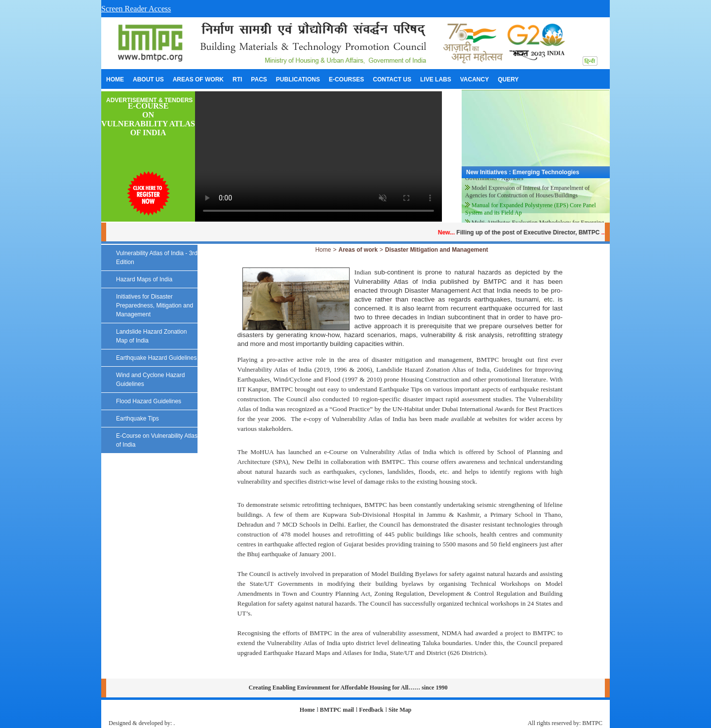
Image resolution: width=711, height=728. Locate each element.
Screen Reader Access (136, 9)
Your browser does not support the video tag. (318, 156)
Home (323, 250)
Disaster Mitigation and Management (437, 250)
